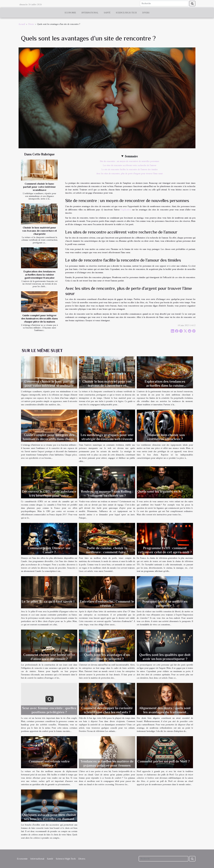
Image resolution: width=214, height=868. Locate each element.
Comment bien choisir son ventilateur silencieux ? (165, 437)
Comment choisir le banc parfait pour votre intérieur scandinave (39, 187)
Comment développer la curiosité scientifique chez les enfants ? (107, 710)
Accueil (22, 24)
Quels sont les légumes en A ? (160, 491)
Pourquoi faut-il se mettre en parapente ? (165, 603)
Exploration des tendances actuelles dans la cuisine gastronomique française (39, 275)
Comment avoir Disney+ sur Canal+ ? (49, 550)
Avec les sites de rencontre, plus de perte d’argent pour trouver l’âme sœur (130, 174)
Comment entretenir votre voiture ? (49, 763)
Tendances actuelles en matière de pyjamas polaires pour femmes (107, 763)
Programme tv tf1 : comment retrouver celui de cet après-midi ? (165, 550)
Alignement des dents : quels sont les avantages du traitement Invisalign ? (165, 712)
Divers (146, 13)
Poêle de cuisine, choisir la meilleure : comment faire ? (107, 550)
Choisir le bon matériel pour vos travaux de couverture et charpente (40, 231)
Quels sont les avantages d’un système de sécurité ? (107, 657)
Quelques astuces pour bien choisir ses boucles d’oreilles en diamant (49, 817)
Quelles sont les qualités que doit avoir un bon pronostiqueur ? (165, 657)
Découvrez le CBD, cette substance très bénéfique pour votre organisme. (49, 496)
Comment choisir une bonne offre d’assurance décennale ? (49, 657)
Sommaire (131, 156)
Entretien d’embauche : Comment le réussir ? (107, 603)
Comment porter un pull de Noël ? (164, 761)
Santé (107, 13)
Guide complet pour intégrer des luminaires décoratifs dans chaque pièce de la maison (40, 318)
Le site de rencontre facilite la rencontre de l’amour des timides (130, 170)
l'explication (126, 210)
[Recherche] (164, 4)
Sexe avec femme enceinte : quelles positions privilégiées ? (49, 710)
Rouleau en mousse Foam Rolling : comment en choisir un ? (107, 493)
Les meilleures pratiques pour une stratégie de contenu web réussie (107, 437)
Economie (70, 13)
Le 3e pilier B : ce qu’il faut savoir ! (48, 601)
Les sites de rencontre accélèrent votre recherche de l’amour (130, 165)
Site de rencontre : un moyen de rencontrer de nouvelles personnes (130, 161)
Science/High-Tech (126, 13)
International (90, 13)
